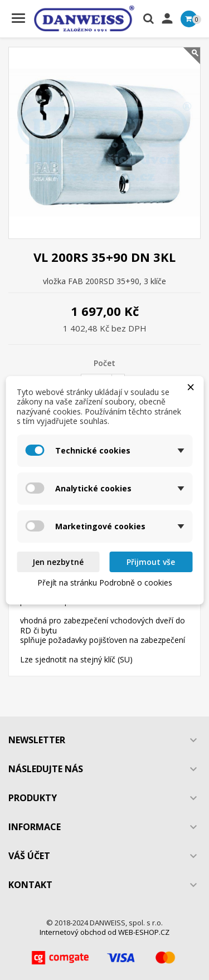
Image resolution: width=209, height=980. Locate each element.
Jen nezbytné (58, 562)
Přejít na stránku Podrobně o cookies (105, 582)
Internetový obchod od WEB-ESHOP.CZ (104, 932)
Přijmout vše (151, 562)
